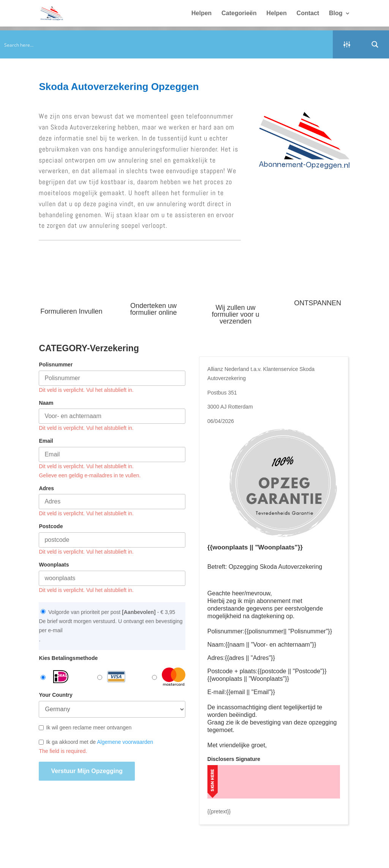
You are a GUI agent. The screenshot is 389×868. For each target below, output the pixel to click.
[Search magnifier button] (375, 44)
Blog (336, 13)
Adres (46, 488)
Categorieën (239, 13)
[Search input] (167, 44)
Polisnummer (56, 365)
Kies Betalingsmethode (68, 658)
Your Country (55, 695)
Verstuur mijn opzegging (87, 771)
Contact (308, 13)
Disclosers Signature (234, 759)
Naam (46, 403)
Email (46, 441)
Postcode (51, 526)
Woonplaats (54, 565)
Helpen (202, 13)
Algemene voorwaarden (125, 742)
